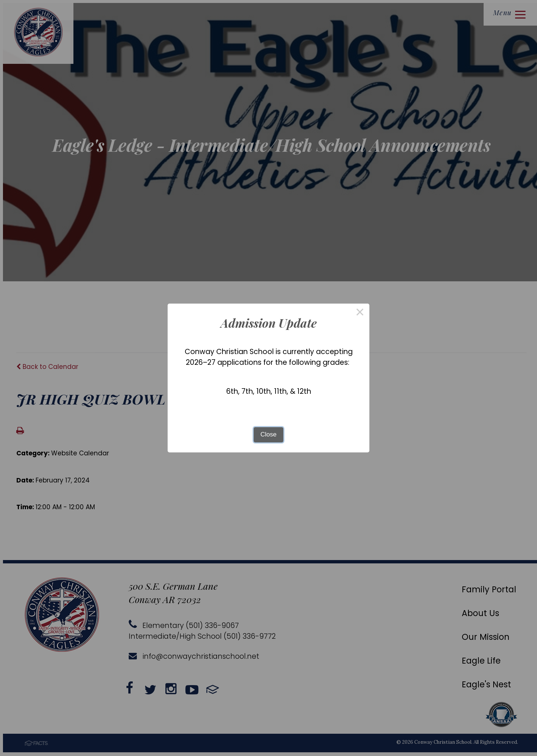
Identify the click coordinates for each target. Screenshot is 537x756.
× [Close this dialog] (360, 313)
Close (268, 434)
